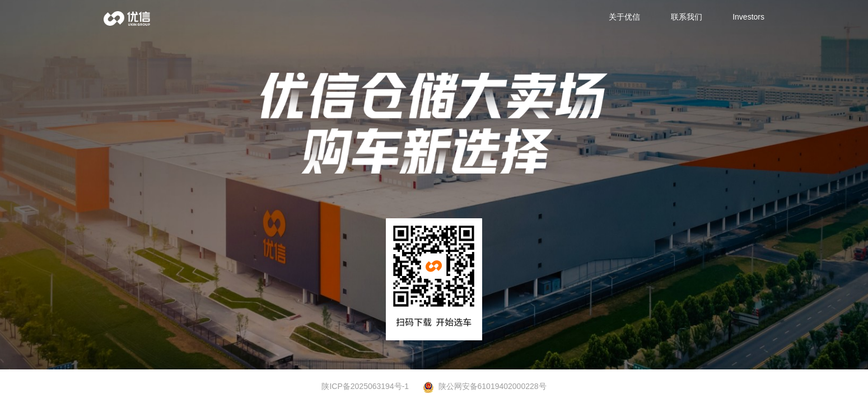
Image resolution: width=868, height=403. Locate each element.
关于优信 (624, 17)
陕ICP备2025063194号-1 (365, 386)
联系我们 (687, 17)
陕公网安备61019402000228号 (485, 387)
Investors (748, 17)
